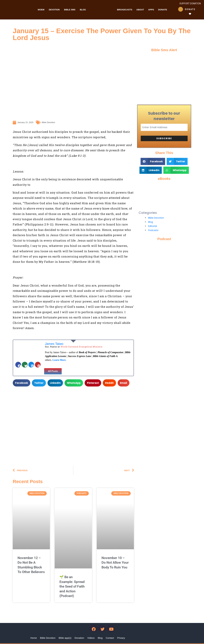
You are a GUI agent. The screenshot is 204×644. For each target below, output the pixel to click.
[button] (53, 371)
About (140, 10)
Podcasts (153, 230)
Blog (83, 10)
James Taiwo (54, 344)
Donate (163, 10)
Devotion (54, 10)
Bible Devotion (156, 218)
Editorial (153, 226)
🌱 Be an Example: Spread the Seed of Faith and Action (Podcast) (72, 586)
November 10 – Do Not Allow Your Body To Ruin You (115, 563)
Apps (151, 10)
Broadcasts (125, 10)
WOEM (41, 10)
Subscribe (164, 138)
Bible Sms (70, 10)
